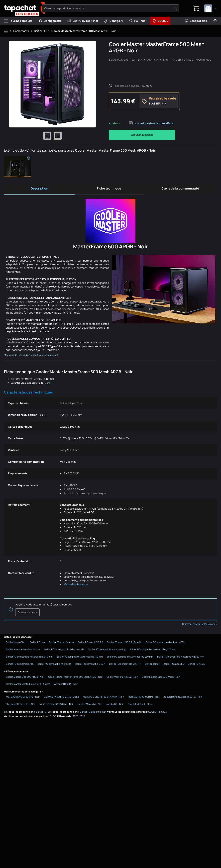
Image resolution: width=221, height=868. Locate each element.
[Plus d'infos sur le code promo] (164, 103)
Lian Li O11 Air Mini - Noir (90, 705)
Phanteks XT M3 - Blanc (140, 705)
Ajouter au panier (142, 135)
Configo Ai (114, 21)
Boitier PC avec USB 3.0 (90, 643)
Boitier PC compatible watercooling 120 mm (153, 650)
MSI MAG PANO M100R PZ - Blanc (61, 698)
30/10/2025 (79, 717)
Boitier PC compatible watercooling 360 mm (181, 657)
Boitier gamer (152, 665)
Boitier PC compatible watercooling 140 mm (80, 657)
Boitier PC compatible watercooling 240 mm (29, 657)
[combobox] (211, 8)
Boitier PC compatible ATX (20, 665)
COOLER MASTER (158, 712)
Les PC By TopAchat (83, 21)
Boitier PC (40, 31)
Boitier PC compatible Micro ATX (54, 665)
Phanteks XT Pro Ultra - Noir (21, 705)
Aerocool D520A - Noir (66, 685)
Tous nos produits (18, 21)
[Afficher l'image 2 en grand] (58, 136)
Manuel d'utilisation (76, 585)
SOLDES (160, 21)
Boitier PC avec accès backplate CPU (165, 643)
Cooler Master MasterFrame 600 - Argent (28, 685)
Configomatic (50, 21)
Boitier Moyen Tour (16, 643)
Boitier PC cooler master (93, 712)
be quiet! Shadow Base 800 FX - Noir (183, 698)
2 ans (48, 383)
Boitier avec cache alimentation (23, 650)
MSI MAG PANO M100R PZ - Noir (23, 698)
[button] (17, 167)
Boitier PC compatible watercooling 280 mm (130, 657)
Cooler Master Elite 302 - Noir (122, 677)
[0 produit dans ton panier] (196, 8)
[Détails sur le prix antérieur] (110, 86)
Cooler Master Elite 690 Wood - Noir (161, 677)
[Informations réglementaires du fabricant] (33, 574)
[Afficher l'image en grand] (52, 84)
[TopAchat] (22, 8)
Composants (21, 31)
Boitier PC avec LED (174, 665)
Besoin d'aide (196, 21)
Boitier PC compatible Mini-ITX (125, 665)
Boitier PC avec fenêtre (61, 643)
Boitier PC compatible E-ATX (90, 665)
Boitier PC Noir (37, 643)
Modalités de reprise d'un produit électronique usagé (31, 356)
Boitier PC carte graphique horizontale (64, 650)
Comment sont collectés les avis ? (200, 625)
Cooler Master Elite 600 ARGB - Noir (25, 677)
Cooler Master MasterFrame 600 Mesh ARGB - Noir (75, 677)
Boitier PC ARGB (197, 665)
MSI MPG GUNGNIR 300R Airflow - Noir (103, 698)
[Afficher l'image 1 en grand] (47, 136)
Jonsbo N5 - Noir (115, 705)
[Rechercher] (175, 8)
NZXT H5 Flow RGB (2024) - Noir (56, 705)
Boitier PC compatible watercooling (107, 650)
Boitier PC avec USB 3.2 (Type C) (124, 643)
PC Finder (138, 21)
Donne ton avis (27, 613)
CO (54, 717)
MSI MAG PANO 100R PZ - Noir (144, 698)
